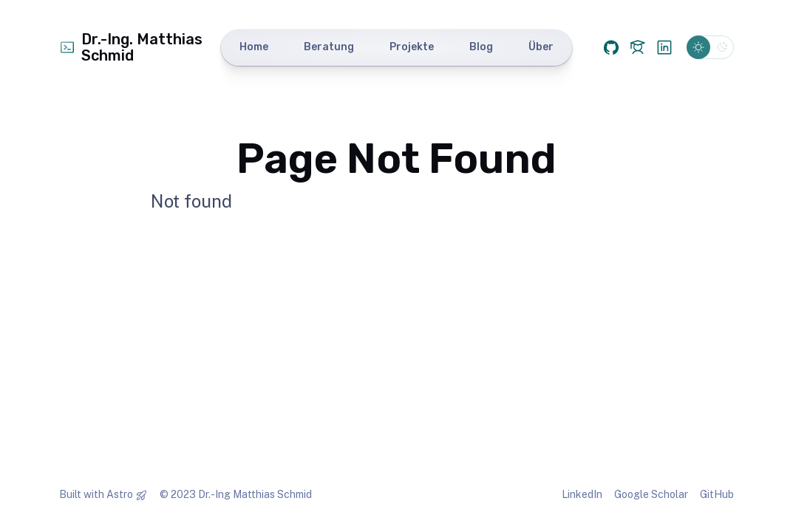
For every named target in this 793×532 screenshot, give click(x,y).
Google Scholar (651, 494)
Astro (120, 494)
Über (541, 47)
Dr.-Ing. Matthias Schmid (131, 47)
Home (254, 47)
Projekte (412, 47)
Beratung (329, 47)
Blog (481, 47)
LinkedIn (582, 494)
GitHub (717, 494)
